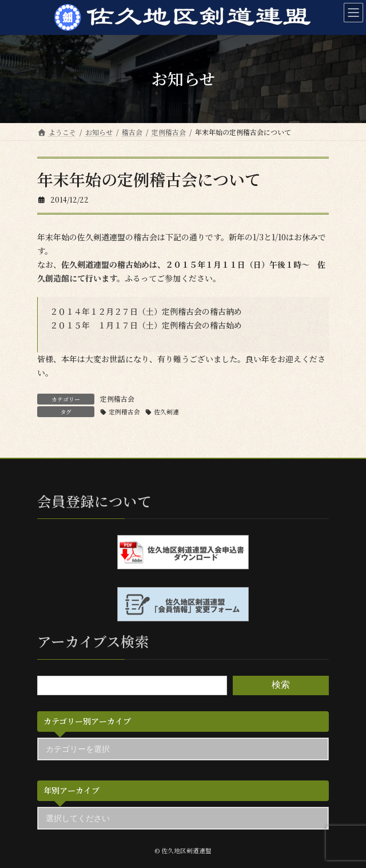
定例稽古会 (117, 399)
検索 (281, 685)
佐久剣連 (166, 412)
